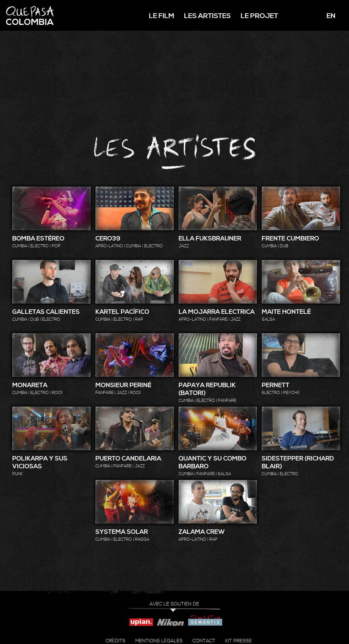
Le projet (259, 16)
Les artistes (207, 16)
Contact (204, 641)
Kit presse (239, 641)
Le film (162, 16)
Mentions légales (159, 641)
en (331, 16)
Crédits (116, 641)
